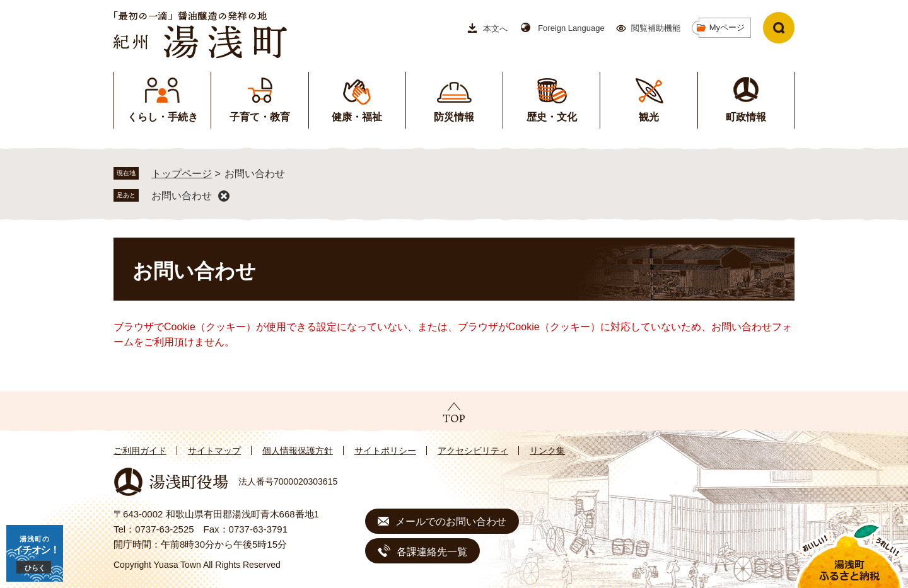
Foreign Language (571, 28)
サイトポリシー (385, 451)
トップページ (182, 174)
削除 (224, 196)
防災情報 (454, 117)
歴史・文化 (552, 117)
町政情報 (746, 117)
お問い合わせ (182, 196)
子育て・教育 (260, 117)
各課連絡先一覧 (432, 552)
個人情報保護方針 (298, 451)
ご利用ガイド (140, 451)
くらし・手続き (163, 117)
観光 (649, 117)
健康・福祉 (357, 117)
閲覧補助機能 (656, 28)
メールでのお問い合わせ (451, 522)
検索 (779, 28)
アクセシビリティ (473, 451)
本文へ (495, 29)
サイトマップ (214, 451)
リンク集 (547, 451)
